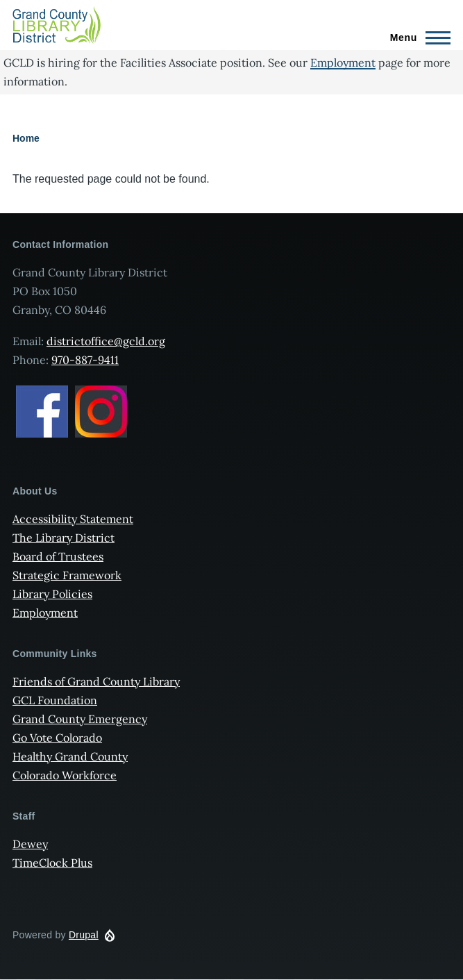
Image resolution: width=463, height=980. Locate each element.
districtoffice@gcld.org (106, 341)
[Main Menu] (416, 38)
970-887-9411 (85, 360)
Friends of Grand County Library (96, 681)
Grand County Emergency (80, 719)
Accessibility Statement (73, 519)
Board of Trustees (58, 556)
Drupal (84, 935)
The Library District (64, 538)
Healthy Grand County (70, 756)
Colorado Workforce (65, 775)
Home (26, 138)
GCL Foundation (55, 700)
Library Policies (52, 594)
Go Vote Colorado (57, 738)
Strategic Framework (67, 575)
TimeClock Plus (52, 863)
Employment (343, 63)
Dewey (30, 844)
